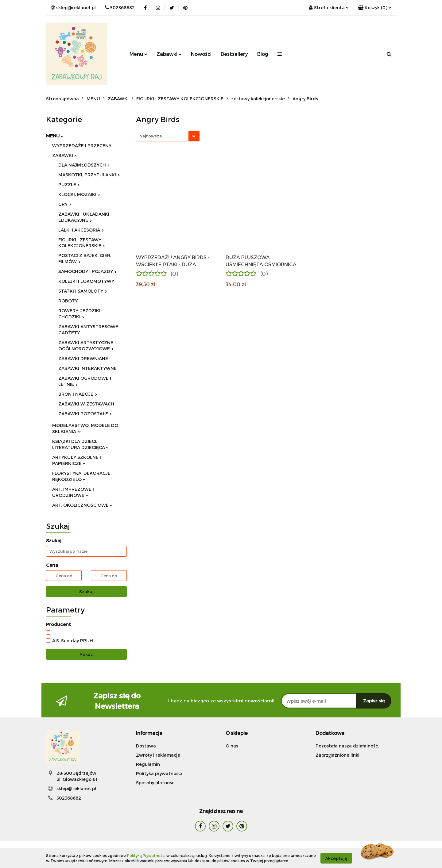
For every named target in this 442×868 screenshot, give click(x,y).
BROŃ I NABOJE (78, 394)
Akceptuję (336, 858)
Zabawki (169, 54)
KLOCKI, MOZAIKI (79, 194)
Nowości (201, 54)
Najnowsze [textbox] (151, 136)
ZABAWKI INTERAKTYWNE (87, 368)
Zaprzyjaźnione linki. (338, 755)
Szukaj (86, 591)
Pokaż (86, 654)
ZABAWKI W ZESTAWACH (86, 404)
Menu (138, 54)
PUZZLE (69, 184)
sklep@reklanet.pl (76, 788)
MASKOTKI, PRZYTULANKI (89, 175)
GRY (65, 204)
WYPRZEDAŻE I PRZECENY (82, 146)
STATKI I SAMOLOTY (83, 291)
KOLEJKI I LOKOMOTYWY (86, 281)
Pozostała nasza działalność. (347, 746)
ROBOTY (68, 301)
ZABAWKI (64, 155)
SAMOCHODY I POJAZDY (87, 271)
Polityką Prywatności (146, 855)
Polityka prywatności (159, 773)
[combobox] (168, 136)
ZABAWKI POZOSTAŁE (85, 414)
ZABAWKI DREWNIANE (83, 358)
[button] (375, 8)
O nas (232, 746)
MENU (55, 136)
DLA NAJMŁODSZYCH (84, 165)
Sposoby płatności (156, 783)
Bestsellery (234, 54)
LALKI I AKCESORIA (81, 230)
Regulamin (148, 764)
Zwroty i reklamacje (158, 755)
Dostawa (146, 746)
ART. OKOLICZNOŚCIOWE (82, 505)
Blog (263, 54)
